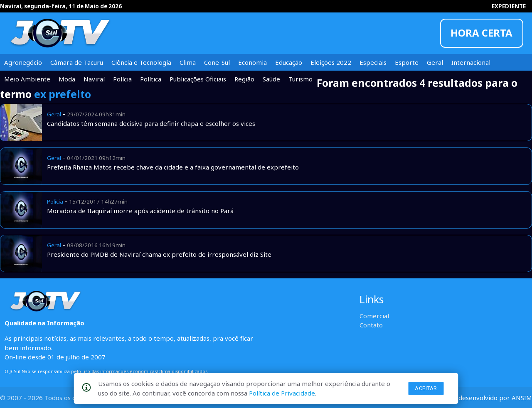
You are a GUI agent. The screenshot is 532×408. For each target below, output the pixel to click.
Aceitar (426, 388)
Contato (371, 325)
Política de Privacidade (282, 393)
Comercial (374, 316)
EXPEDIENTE (509, 6)
